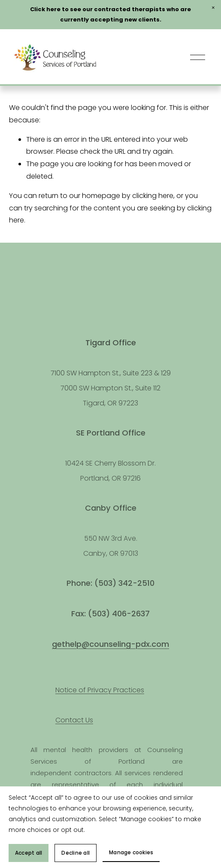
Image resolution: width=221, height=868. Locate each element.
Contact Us (74, 720)
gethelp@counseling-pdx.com (110, 644)
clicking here (153, 196)
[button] (213, 8)
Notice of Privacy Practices (100, 690)
